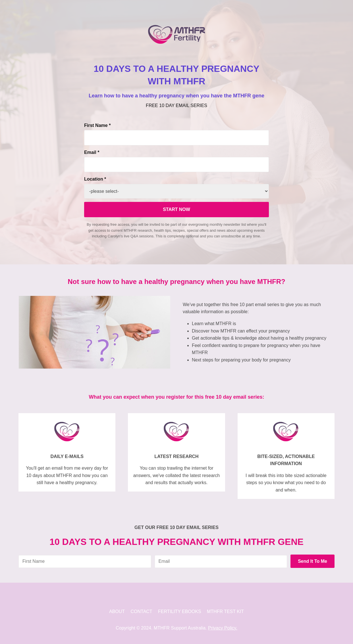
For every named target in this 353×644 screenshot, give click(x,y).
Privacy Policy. (223, 628)
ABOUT (117, 611)
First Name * (97, 125)
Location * (95, 179)
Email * (92, 152)
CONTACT (142, 611)
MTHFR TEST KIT (225, 611)
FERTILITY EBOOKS (179, 611)
